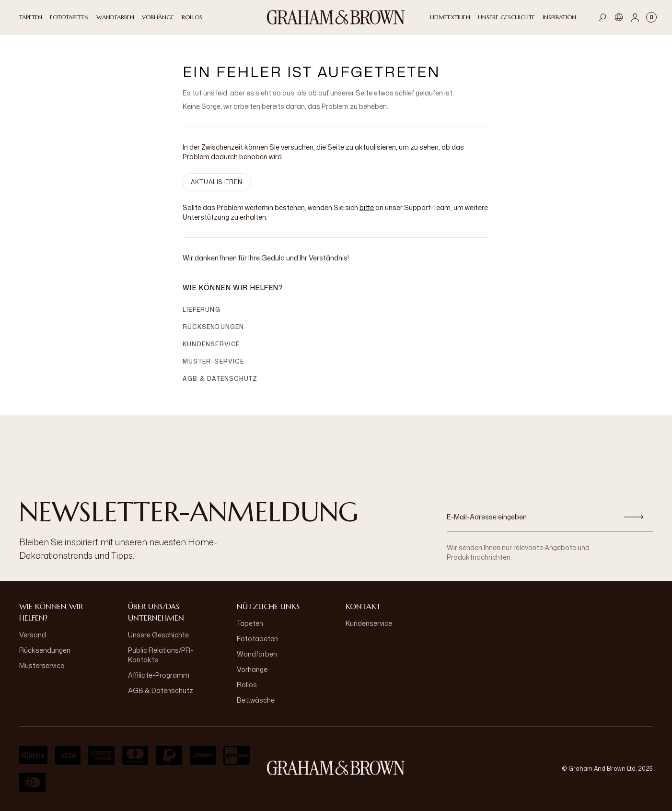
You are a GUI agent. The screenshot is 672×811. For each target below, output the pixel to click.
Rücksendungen (214, 327)
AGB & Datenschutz (220, 379)
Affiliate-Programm (159, 675)
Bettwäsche (256, 700)
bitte (367, 207)
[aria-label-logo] (336, 768)
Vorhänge (252, 669)
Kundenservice (211, 344)
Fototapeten (257, 639)
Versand (33, 635)
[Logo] (336, 17)
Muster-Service (213, 361)
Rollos (247, 685)
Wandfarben (257, 654)
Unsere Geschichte (158, 635)
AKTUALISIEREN (217, 182)
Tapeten (250, 623)
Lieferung (202, 310)
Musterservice (42, 665)
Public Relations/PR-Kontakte (161, 655)
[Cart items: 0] (651, 17)
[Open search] (602, 17)
